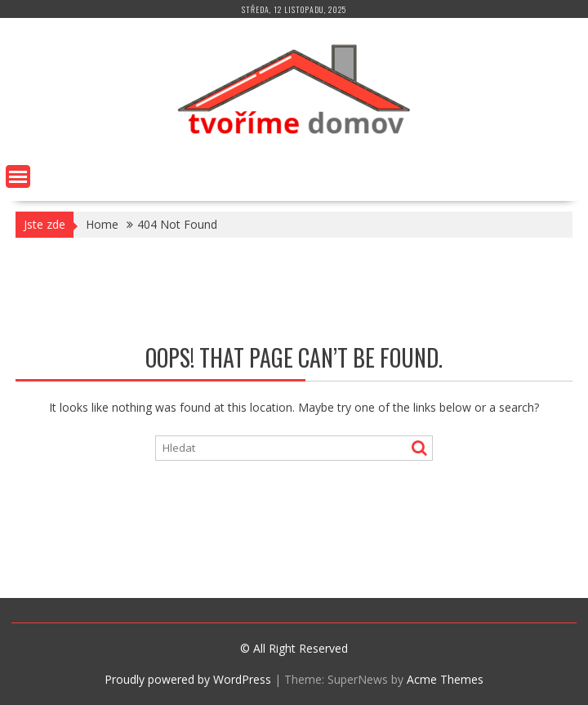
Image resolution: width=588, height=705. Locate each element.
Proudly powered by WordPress (188, 679)
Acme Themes (445, 679)
